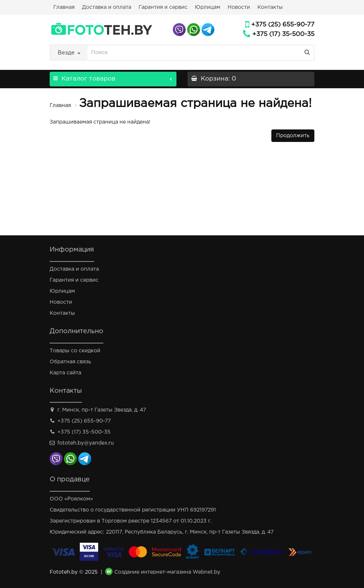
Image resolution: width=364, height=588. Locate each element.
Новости (239, 7)
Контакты (270, 7)
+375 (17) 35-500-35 (283, 34)
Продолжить (293, 136)
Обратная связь (70, 362)
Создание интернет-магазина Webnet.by (167, 573)
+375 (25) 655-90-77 (283, 25)
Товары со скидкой (75, 351)
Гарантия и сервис (163, 7)
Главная (64, 7)
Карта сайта (65, 373)
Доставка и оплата (107, 7)
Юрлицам (208, 7)
